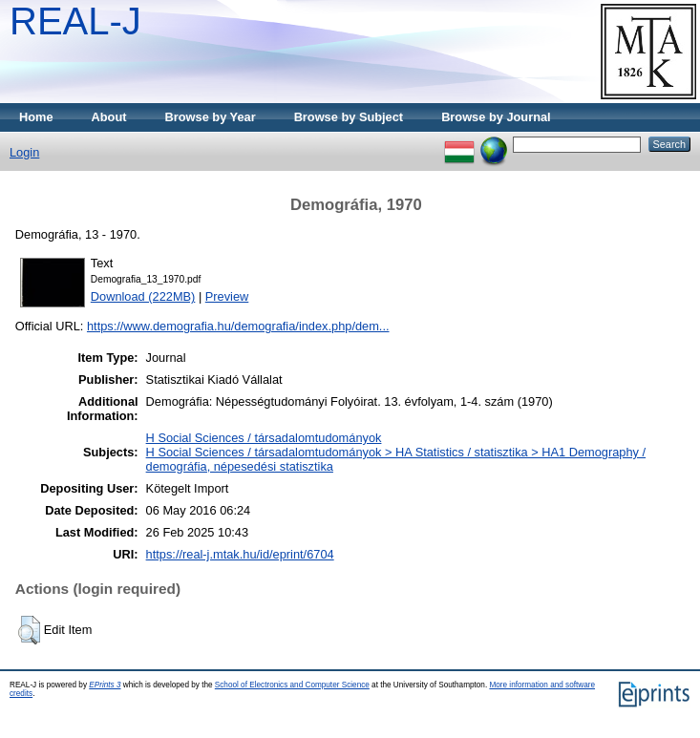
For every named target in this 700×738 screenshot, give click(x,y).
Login (24, 152)
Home (36, 117)
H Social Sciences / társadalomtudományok (264, 438)
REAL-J (75, 21)
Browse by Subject (349, 117)
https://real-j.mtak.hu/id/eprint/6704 (240, 554)
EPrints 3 (105, 685)
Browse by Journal (496, 117)
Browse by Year (211, 117)
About (109, 117)
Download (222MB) (143, 296)
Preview (227, 296)
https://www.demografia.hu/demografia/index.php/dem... (238, 326)
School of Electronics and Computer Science (292, 685)
